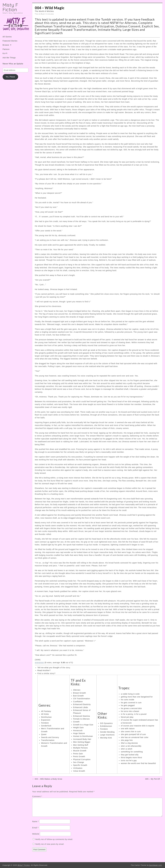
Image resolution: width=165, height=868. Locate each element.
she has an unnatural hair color (135, 737)
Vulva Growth (79, 771)
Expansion (46, 720)
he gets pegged (128, 705)
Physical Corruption (82, 759)
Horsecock (78, 731)
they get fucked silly (130, 755)
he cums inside (128, 700)
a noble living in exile (130, 694)
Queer (44, 734)
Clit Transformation (82, 699)
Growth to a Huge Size (83, 725)
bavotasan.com (156, 865)
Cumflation (78, 702)
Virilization (78, 768)
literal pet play (127, 717)
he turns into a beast (130, 711)
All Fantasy (46, 711)
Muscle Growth (80, 751)
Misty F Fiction (10, 7)
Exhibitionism (106, 726)
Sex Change (79, 762)
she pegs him (127, 740)
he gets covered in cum (131, 703)
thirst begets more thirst (131, 758)
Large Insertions (107, 735)
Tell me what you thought (48, 668)
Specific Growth (80, 765)
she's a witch (127, 749)
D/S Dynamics (106, 723)
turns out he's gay (129, 760)
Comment (37, 796)
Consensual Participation (96, 26)
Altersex (131, 23)
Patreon (6, 49)
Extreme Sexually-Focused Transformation (65, 30)
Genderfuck (46, 726)
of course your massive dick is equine (138, 726)
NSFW (114, 23)
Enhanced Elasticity (82, 704)
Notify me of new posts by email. (50, 847)
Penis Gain (78, 754)
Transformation (48, 740)
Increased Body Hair (82, 739)
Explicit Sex (150, 26)
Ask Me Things (9, 58)
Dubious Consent (128, 26)
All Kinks (45, 714)
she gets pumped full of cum (133, 734)
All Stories (7, 37)
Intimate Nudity (109, 30)
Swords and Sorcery (50, 737)
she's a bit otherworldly (131, 746)
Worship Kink (106, 738)
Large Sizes (131, 30)
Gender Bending (107, 732)
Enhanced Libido (81, 707)
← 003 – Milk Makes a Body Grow (47, 779)
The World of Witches (44, 11)
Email (35, 831)
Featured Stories (10, 41)
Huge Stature (79, 733)
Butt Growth (79, 696)
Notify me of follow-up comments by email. (54, 842)
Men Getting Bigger (82, 742)
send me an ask (70, 23)
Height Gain (79, 728)
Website (36, 837)
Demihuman (46, 717)
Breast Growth (80, 693)
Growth (76, 722)
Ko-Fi (5, 53)
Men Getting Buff (81, 745)
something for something (132, 752)
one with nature (128, 729)
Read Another (43, 670)
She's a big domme (129, 743)
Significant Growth (49, 33)
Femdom (45, 723)
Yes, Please (10, 77)
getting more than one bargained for (137, 697)
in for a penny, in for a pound (134, 714)
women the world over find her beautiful (138, 763)
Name (36, 825)
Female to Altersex (82, 719)
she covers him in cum (131, 732)
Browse (6, 45)
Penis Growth (79, 756)
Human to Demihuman (83, 736)
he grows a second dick (131, 708)
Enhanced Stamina (82, 716)
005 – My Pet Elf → (154, 779)
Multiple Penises (81, 748)
